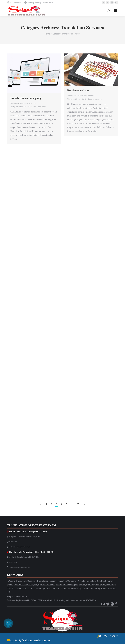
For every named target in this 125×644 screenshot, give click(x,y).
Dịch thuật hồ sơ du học (23, 588)
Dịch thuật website (69, 588)
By (32, 103)
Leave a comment (39, 107)
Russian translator (78, 90)
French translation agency (26, 98)
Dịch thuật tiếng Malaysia (26, 585)
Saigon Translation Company (63, 581)
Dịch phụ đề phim (46, 585)
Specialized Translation (38, 581)
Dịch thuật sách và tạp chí (48, 588)
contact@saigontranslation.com (19, 547)
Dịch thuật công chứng (90, 588)
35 (78, 504)
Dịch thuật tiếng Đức (96, 585)
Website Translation (17, 581)
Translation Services (18, 103)
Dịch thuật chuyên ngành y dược (70, 585)
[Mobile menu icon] (115, 11)
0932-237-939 (109, 636)
